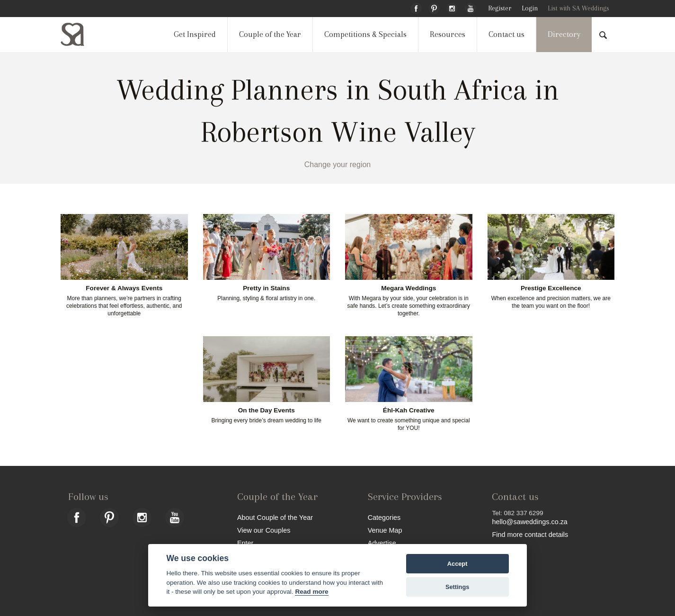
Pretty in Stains (266, 288)
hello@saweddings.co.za (529, 522)
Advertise (382, 543)
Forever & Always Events (124, 288)
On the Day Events (266, 411)
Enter (245, 543)
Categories (384, 517)
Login (530, 8)
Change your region (338, 165)
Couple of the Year (270, 34)
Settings (457, 587)
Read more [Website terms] (311, 592)
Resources (448, 34)
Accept (457, 564)
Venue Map (385, 530)
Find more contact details (530, 534)
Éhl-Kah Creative (409, 411)
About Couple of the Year (275, 517)
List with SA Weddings (578, 8)
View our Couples (264, 530)
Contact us (506, 34)
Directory (564, 34)
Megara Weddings (409, 288)
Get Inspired (195, 34)
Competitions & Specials (365, 34)
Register (500, 8)
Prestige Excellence (551, 288)
